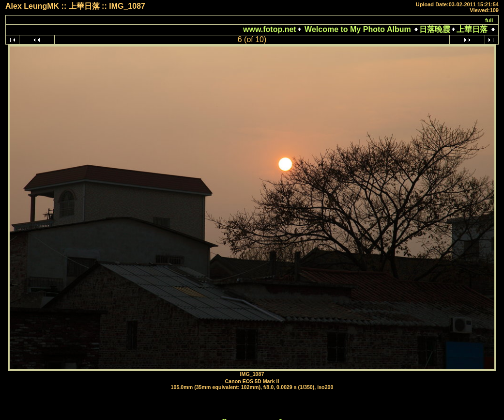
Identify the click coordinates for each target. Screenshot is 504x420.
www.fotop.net (270, 29)
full (489, 20)
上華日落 (472, 29)
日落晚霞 (435, 29)
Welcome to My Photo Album (358, 29)
